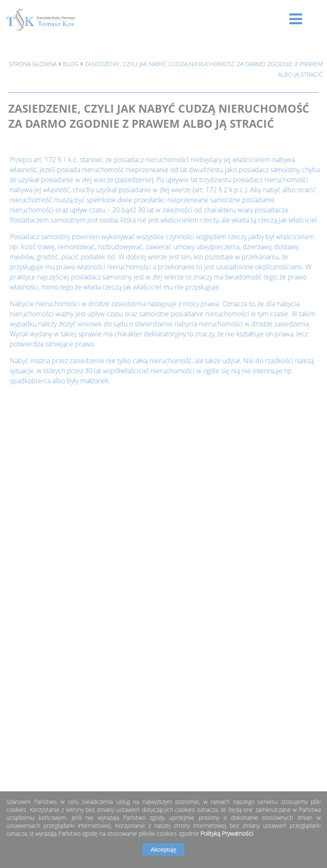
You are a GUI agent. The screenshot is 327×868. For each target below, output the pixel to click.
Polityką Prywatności (227, 833)
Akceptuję (163, 850)
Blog (71, 64)
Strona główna (33, 64)
